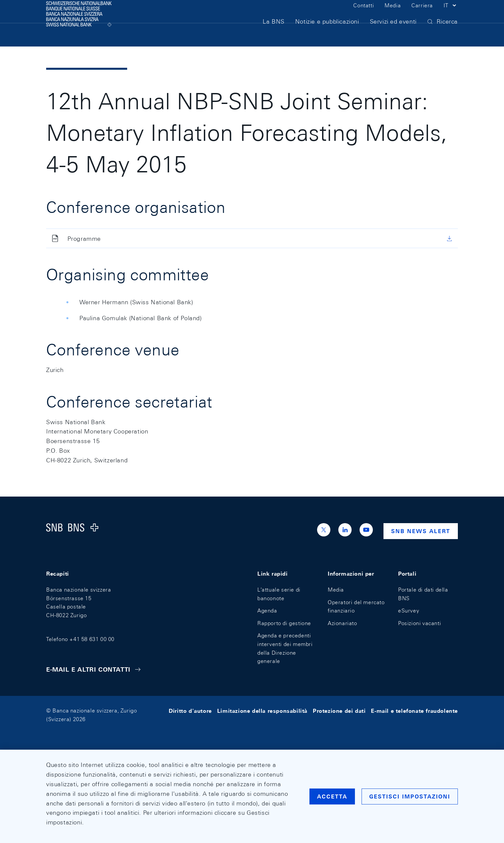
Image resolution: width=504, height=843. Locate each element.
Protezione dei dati (339, 711)
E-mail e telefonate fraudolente (414, 711)
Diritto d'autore (190, 711)
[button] (451, 16)
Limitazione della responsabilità (262, 711)
